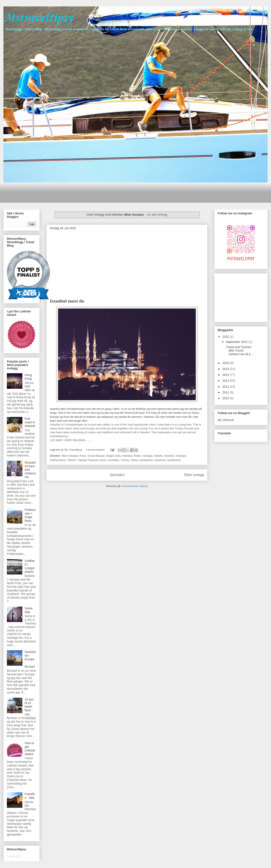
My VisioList (226, 420)
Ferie (83, 456)
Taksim (71, 460)
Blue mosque (70, 456)
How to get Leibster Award (30, 748)
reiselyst (169, 456)
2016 (226, 363)
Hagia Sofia (113, 456)
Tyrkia (134, 460)
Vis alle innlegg (157, 215)
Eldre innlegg (194, 475)
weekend (160, 460)
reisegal (147, 456)
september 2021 (237, 342)
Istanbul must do (67, 301)
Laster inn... (15, 856)
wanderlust (146, 460)
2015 (226, 369)
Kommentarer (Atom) (135, 486)
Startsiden (117, 475)
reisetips (181, 456)
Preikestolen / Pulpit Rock (30, 515)
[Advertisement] (85, 192)
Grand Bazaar (96, 456)
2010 (226, 398)
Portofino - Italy (30, 796)
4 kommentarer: (96, 450)
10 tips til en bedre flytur (29, 705)
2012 (226, 387)
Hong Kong (28, 377)
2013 (226, 381)
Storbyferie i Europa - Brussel (30, 659)
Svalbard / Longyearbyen (30, 566)
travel (103, 460)
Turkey (125, 460)
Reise (137, 456)
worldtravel (174, 460)
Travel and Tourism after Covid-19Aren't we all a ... (240, 351)
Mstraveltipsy (38, 18)
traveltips (113, 460)
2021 (226, 337)
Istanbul (127, 456)
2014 (226, 375)
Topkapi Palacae (87, 460)
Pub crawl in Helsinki (30, 422)
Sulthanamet (58, 460)
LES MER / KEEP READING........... (72, 440)
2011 (226, 392)
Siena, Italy (29, 610)
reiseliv (158, 456)
